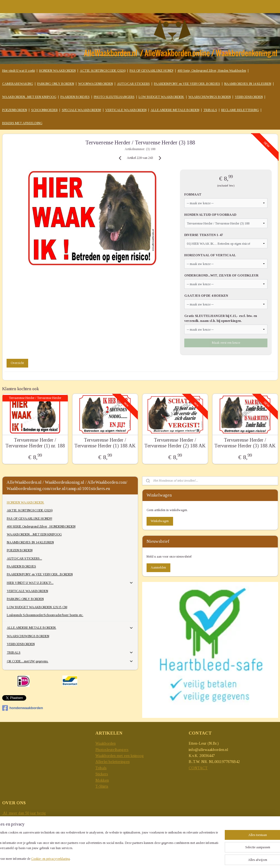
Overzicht (17, 363)
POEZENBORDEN (15, 110)
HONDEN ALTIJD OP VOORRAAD (210, 215)
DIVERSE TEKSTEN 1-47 (204, 235)
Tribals (101, 768)
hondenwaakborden (23, 708)
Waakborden (106, 743)
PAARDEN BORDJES (75, 97)
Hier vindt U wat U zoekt (19, 71)
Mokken (102, 780)
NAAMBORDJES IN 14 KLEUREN (248, 84)
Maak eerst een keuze (226, 343)
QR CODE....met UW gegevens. (70, 661)
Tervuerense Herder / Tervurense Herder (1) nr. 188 (35, 443)
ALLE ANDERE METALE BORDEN (175, 110)
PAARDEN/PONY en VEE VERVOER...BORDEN (40, 574)
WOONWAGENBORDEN (96, 84)
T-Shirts (102, 786)
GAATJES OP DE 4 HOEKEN (206, 296)
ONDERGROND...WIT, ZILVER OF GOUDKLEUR (221, 275)
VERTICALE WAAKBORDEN (126, 110)
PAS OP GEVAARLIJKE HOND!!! (30, 519)
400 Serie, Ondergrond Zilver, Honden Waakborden (212, 71)
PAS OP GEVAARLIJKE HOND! (151, 71)
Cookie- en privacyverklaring (67, 859)
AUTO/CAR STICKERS (133, 84)
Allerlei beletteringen (113, 762)
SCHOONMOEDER (44, 110)
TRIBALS (210, 110)
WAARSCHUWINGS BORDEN (210, 97)
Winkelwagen (160, 521)
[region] (104, 846)
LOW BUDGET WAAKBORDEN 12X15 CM (37, 607)
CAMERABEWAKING (18, 84)
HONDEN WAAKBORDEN (57, 71)
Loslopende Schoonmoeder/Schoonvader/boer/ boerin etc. (45, 615)
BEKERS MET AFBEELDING (22, 123)
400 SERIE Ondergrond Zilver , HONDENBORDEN (41, 526)
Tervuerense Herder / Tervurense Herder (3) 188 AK (245, 443)
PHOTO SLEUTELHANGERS (114, 97)
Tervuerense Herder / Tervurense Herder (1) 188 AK (105, 443)
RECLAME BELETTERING (240, 110)
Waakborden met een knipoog (120, 756)
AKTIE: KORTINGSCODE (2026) (30, 510)
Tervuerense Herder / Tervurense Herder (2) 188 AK (175, 443)
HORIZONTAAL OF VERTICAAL (210, 255)
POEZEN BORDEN (20, 550)
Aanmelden (158, 567)
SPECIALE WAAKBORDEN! (81, 110)
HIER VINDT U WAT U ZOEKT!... (70, 583)
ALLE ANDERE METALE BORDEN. (70, 628)
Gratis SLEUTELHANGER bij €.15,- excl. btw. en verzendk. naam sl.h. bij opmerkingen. (221, 318)
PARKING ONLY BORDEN (56, 84)
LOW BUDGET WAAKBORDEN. (161, 97)
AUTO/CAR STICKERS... (24, 558)
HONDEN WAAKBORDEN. (26, 502)
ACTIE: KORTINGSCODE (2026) (103, 71)
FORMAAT (193, 194)
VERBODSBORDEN (249, 97)
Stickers (102, 774)
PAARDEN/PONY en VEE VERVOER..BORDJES (187, 84)
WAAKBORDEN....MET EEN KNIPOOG (34, 534)
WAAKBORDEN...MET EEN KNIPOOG (29, 97)
